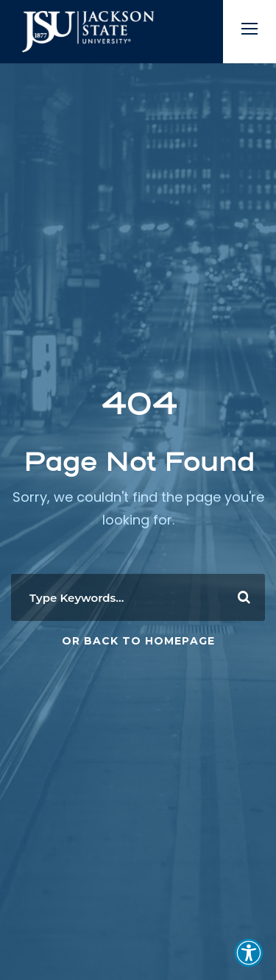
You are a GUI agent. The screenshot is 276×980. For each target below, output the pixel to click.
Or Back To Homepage (138, 641)
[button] (249, 953)
